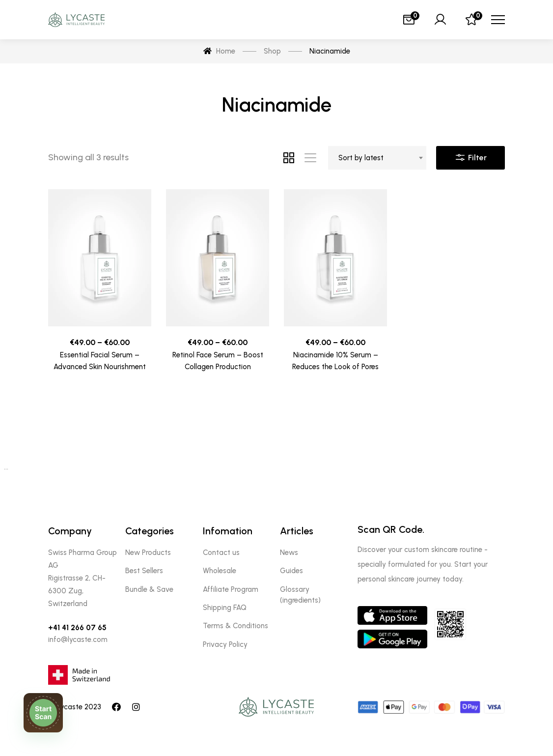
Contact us (221, 552)
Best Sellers (144, 571)
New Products (148, 552)
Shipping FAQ (225, 608)
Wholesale (220, 571)
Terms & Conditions (235, 626)
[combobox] (377, 158)
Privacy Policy (225, 644)
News (289, 552)
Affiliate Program (231, 589)
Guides (291, 571)
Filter (470, 155)
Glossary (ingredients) (300, 595)
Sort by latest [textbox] (361, 158)
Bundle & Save (149, 589)
